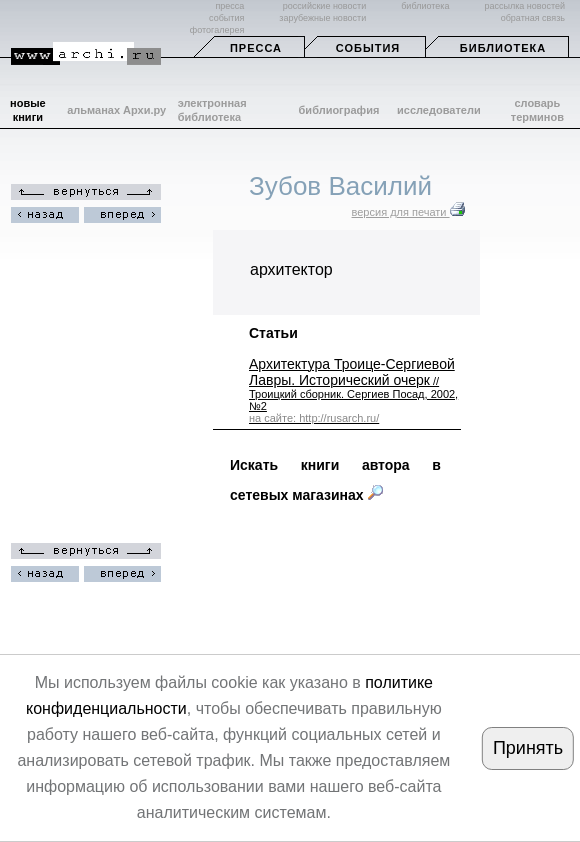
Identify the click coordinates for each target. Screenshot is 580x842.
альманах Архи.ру (116, 110)
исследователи (439, 110)
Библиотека (503, 48)
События (368, 48)
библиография (339, 110)
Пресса (256, 48)
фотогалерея (217, 30)
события (226, 18)
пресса (229, 6)
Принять (528, 748)
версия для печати (408, 212)
